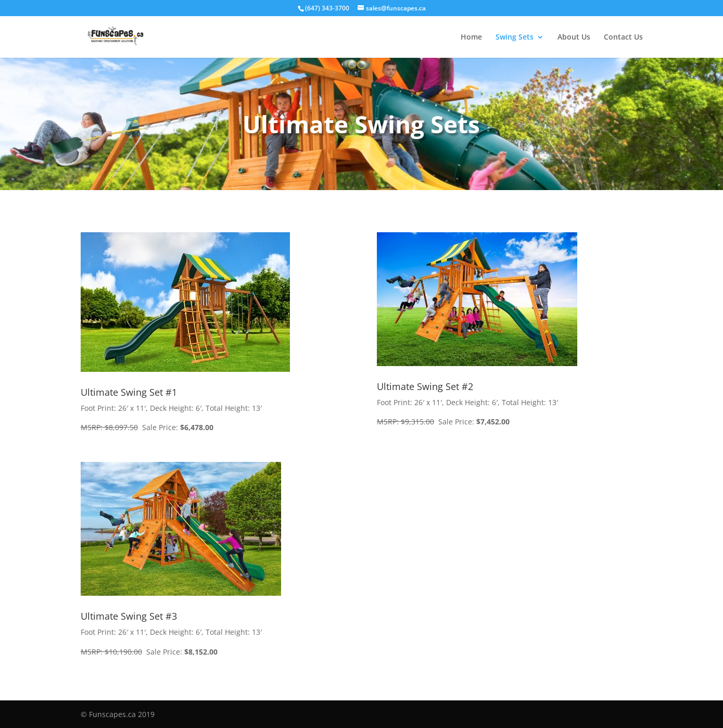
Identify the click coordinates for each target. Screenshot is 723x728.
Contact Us (623, 37)
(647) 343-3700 (327, 8)
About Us (574, 37)
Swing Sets (515, 37)
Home (471, 37)
